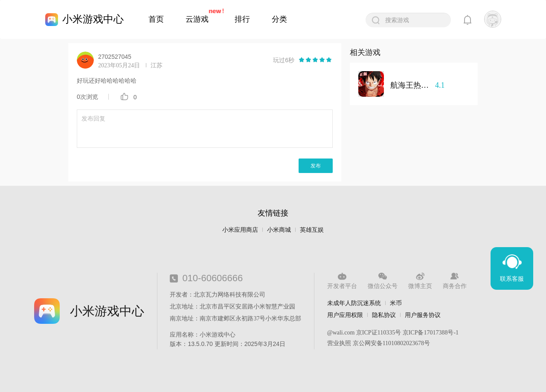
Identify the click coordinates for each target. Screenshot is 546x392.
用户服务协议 (423, 315)
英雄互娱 (312, 230)
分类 (279, 19)
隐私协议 (384, 315)
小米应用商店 (240, 230)
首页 (156, 19)
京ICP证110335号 (379, 333)
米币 (396, 303)
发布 (316, 166)
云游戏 (197, 19)
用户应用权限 (345, 315)
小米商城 (279, 230)
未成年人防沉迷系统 (354, 303)
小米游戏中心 (93, 19)
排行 (242, 19)
